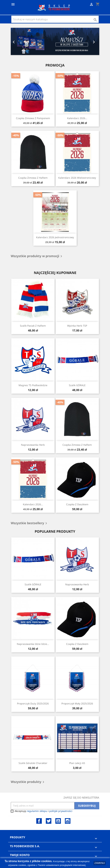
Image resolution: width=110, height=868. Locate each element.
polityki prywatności (61, 811)
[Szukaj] (55, 19)
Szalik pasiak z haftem (33, 326)
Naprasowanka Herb (33, 445)
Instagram (68, 821)
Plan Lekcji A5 (77, 763)
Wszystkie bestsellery (29, 523)
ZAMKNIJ (100, 863)
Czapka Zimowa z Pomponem (33, 118)
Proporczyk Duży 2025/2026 (33, 703)
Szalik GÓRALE (77, 385)
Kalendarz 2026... (77, 118)
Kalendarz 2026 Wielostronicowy (77, 178)
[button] (17, 41)
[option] (55, 41)
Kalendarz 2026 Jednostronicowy (55, 237)
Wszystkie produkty (28, 782)
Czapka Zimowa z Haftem (33, 178)
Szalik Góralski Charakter (33, 763)
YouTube (58, 821)
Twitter (49, 821)
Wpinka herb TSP (77, 326)
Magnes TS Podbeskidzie (33, 385)
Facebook (39, 821)
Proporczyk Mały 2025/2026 (77, 703)
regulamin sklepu (37, 811)
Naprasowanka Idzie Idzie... (33, 644)
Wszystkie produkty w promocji (37, 256)
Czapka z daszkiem (77, 504)
